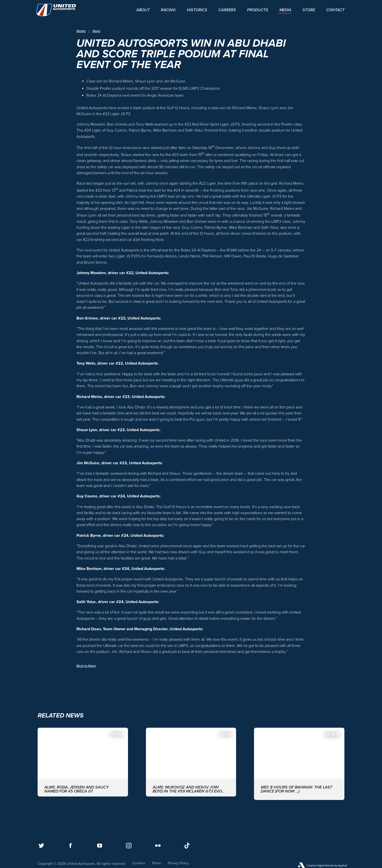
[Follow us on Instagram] (129, 846)
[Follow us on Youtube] (100, 846)
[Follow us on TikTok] (187, 846)
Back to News (87, 666)
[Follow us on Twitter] (41, 846)
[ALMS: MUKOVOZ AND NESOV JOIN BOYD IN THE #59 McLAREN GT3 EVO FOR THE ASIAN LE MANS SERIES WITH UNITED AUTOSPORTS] (191, 764)
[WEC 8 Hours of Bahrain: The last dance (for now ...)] (299, 764)
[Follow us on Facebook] (70, 846)
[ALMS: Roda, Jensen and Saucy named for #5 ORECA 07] (83, 764)
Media (81, 31)
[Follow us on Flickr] (158, 846)
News (97, 31)
